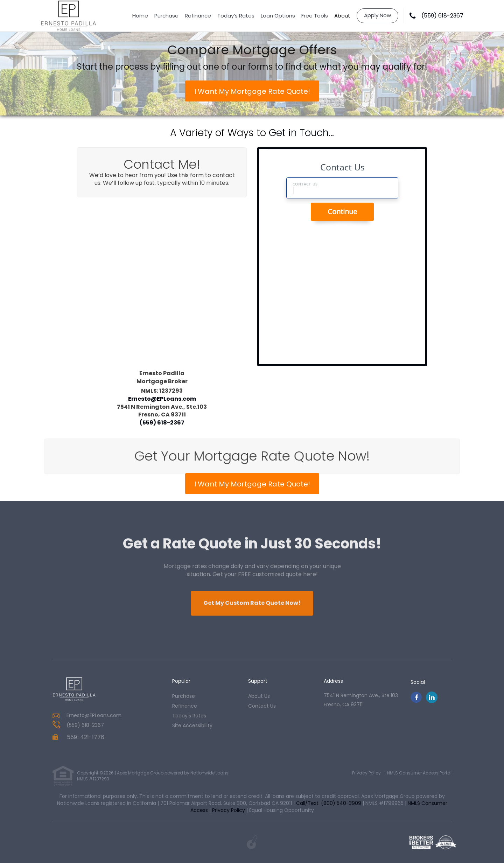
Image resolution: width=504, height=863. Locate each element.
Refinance (198, 16)
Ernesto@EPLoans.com (162, 398)
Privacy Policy (366, 773)
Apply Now (377, 15)
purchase (184, 696)
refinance (185, 706)
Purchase (166, 16)
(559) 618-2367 (442, 16)
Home (140, 16)
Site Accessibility (192, 725)
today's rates (189, 716)
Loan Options (278, 16)
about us (259, 696)
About (342, 16)
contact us (262, 706)
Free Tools (315, 16)
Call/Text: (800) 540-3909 (329, 803)
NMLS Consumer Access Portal (419, 773)
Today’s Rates (236, 16)
